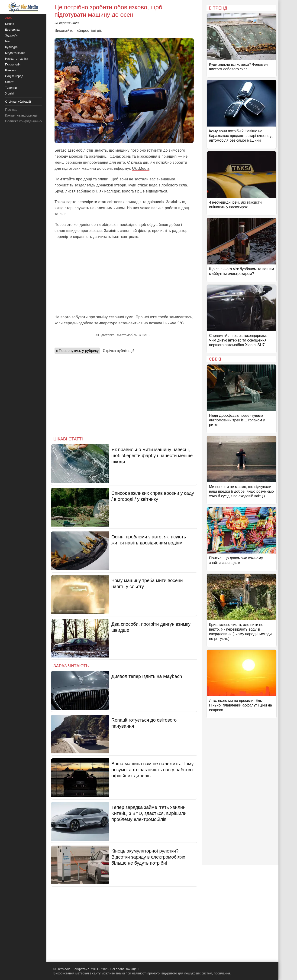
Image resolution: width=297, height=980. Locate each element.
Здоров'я (11, 35)
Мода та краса (15, 53)
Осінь (146, 335)
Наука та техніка (17, 59)
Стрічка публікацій (119, 351)
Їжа (7, 41)
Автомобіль (128, 335)
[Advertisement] (124, 277)
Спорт (9, 82)
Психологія (13, 64)
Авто (8, 18)
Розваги (11, 70)
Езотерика (12, 30)
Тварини (11, 88)
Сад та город (14, 76)
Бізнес (10, 24)
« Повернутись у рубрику (77, 351)
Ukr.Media (141, 168)
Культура (11, 47)
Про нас (11, 110)
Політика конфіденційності (25, 121)
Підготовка (106, 335)
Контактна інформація (22, 115)
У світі (9, 93)
